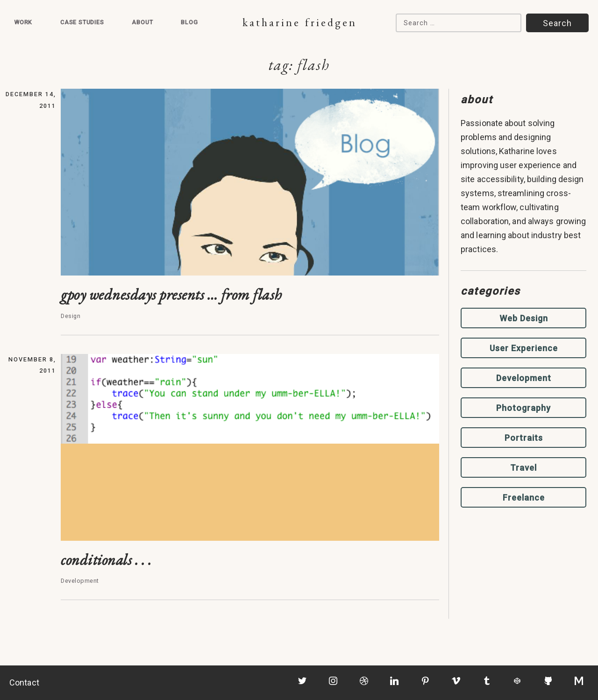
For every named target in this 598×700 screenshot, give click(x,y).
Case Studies (82, 22)
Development (524, 378)
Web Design (524, 318)
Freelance (524, 498)
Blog (189, 22)
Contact (24, 682)
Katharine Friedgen (300, 22)
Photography (523, 408)
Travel (523, 468)
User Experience (524, 348)
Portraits (524, 438)
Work (23, 22)
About (142, 22)
